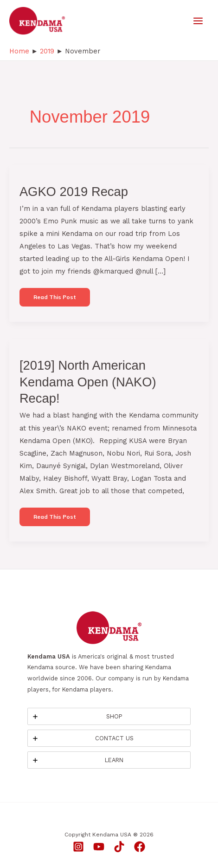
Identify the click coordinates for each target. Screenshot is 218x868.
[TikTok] (119, 847)
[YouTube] (99, 847)
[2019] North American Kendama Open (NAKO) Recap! (88, 382)
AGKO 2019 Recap (74, 192)
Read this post (54, 300)
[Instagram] (78, 847)
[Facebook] (140, 847)
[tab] (109, 716)
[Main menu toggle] (198, 21)
